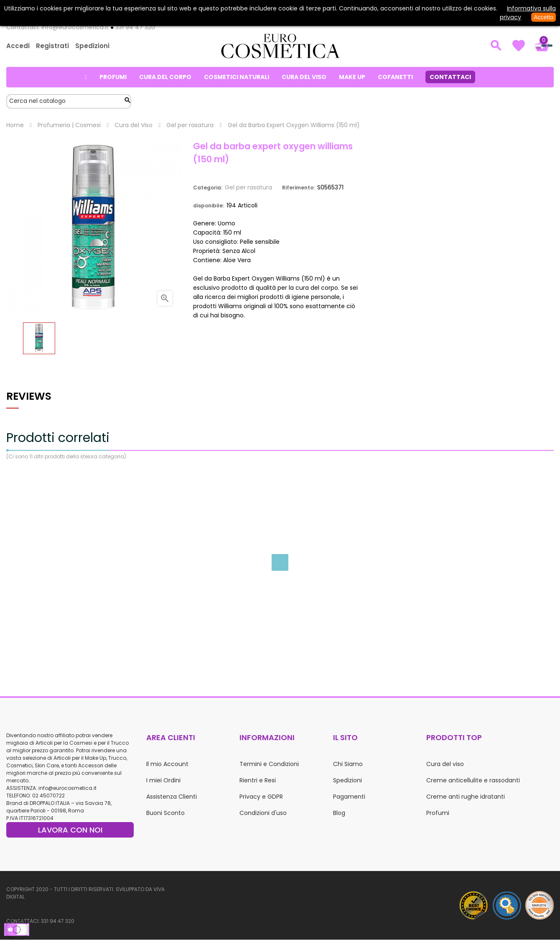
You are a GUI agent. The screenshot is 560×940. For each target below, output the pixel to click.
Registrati (52, 46)
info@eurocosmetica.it (67, 788)
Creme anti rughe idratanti (466, 797)
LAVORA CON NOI (70, 830)
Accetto (543, 17)
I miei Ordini (163, 780)
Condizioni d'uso (263, 813)
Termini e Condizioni (269, 764)
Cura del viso (445, 764)
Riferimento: (298, 188)
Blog (339, 813)
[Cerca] (69, 101)
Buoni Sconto (165, 813)
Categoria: (208, 188)
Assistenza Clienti (172, 797)
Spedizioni (92, 46)
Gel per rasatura (248, 187)
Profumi (438, 813)
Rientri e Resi (258, 780)
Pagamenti (349, 797)
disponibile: (209, 206)
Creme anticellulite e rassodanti (473, 780)
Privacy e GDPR (261, 797)
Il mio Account (167, 764)
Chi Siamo (348, 764)
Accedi (18, 46)
